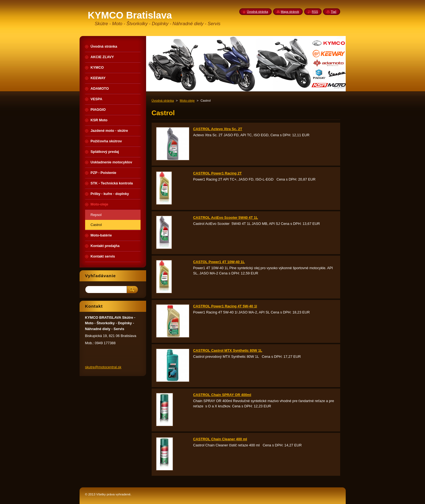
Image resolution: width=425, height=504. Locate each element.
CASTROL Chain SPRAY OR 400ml (222, 395)
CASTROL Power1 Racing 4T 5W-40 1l (225, 306)
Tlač (334, 12)
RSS (315, 12)
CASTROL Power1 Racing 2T (217, 173)
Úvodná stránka (163, 101)
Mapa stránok (290, 12)
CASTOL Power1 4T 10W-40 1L (219, 262)
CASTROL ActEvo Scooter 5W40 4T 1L (226, 218)
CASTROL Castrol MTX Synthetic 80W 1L (228, 350)
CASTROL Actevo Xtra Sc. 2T (218, 129)
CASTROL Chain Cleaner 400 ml (220, 439)
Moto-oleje (187, 101)
